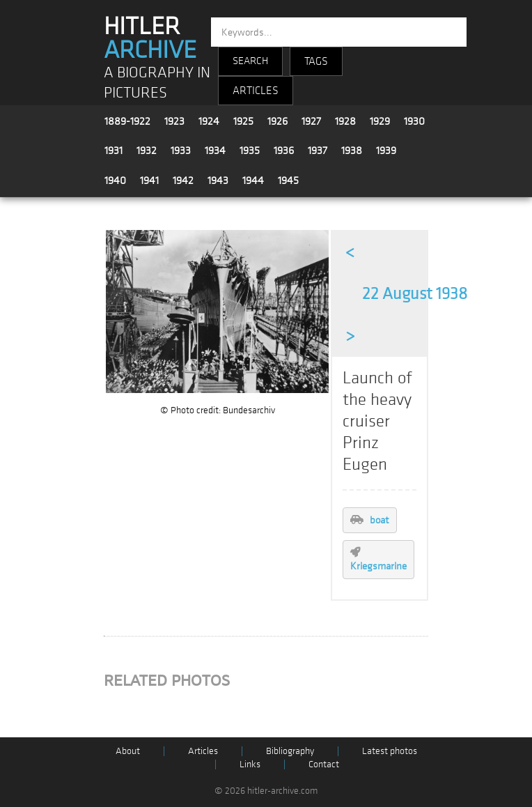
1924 (209, 121)
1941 (149, 180)
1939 (386, 151)
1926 (277, 121)
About (128, 751)
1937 (318, 151)
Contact (324, 764)
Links (250, 764)
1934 (215, 151)
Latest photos (390, 751)
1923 (174, 121)
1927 (311, 121)
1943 (218, 180)
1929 (380, 121)
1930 (414, 121)
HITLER (150, 38)
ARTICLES (256, 91)
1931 (114, 151)
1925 (243, 121)
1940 (115, 180)
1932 (147, 151)
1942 (183, 180)
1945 (288, 180)
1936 (284, 151)
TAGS (316, 61)
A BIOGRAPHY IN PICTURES (157, 83)
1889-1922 (127, 121)
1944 (253, 180)
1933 (181, 151)
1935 (250, 151)
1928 (345, 121)
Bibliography (290, 751)
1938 (352, 151)
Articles (203, 751)
